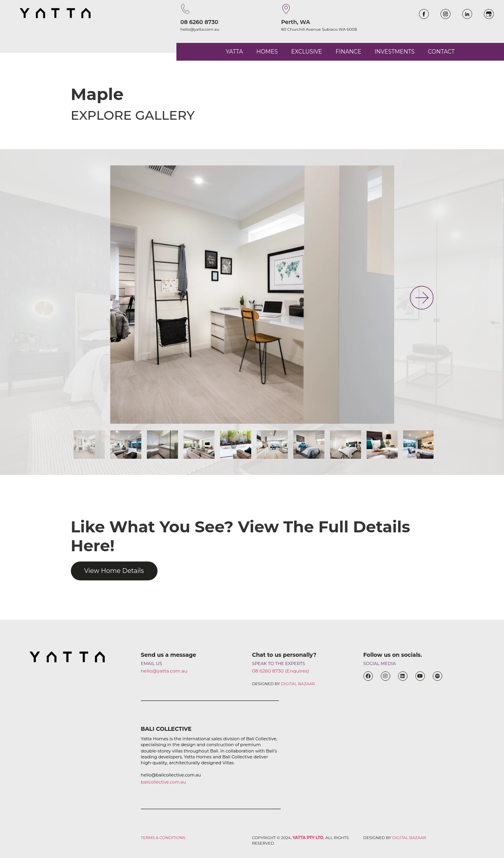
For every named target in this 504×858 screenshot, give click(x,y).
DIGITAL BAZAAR (298, 684)
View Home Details (114, 571)
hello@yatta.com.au (200, 29)
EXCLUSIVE (307, 52)
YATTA (234, 52)
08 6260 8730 (199, 22)
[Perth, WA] (286, 9)
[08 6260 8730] (185, 9)
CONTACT (441, 52)
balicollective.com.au (164, 782)
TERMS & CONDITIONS (163, 838)
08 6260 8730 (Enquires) (281, 671)
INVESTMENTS (394, 52)
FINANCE (348, 52)
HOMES (267, 52)
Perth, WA (296, 22)
